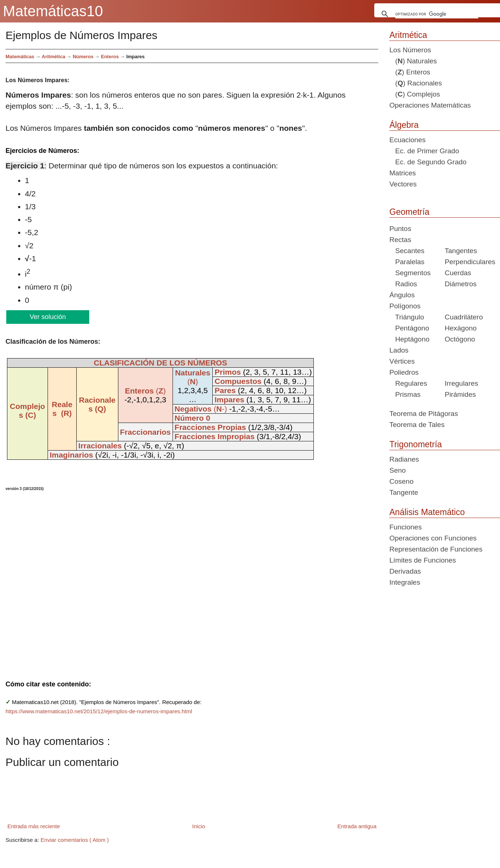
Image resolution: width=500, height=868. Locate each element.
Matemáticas (20, 57)
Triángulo (407, 317)
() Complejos (415, 94)
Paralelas (407, 262)
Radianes (404, 459)
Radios (403, 284)
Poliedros (404, 372)
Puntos (400, 229)
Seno (397, 470)
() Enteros (410, 72)
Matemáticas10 (53, 11)
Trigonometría (416, 444)
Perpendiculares (470, 262)
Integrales (405, 582)
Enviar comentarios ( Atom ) (75, 840)
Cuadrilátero (464, 317)
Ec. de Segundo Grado (428, 162)
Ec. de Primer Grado (424, 151)
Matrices (403, 173)
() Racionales (416, 83)
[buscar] (437, 14)
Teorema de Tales (417, 425)
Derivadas (405, 571)
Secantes (407, 251)
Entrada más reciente (34, 826)
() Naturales (413, 61)
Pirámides (460, 394)
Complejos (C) (27, 411)
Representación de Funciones (436, 549)
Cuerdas (458, 273)
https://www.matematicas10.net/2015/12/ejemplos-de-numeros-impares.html (99, 711)
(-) (201, 409)
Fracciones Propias (210, 427)
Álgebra (404, 125)
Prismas (405, 394)
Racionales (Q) (97, 404)
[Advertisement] (156, 581)
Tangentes (461, 251)
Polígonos (405, 306)
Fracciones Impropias (214, 436)
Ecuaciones (407, 140)
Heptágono (409, 339)
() (145, 391)
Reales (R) (62, 409)
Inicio (199, 826)
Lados (399, 350)
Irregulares (461, 383)
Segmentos (410, 273)
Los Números (410, 50)
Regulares (408, 383)
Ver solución (47, 317)
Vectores (403, 184)
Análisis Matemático (427, 512)
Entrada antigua (357, 826)
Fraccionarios (145, 432)
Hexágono (461, 328)
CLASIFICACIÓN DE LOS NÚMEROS (160, 363)
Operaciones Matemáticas (430, 105)
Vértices (402, 361)
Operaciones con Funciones (433, 538)
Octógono (460, 339)
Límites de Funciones (423, 560)
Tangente (404, 492)
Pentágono (409, 328)
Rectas (400, 240)
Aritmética (408, 35)
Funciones (406, 527)
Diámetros (461, 284)
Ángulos (402, 295)
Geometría (409, 212)
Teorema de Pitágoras (424, 414)
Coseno (402, 481)
